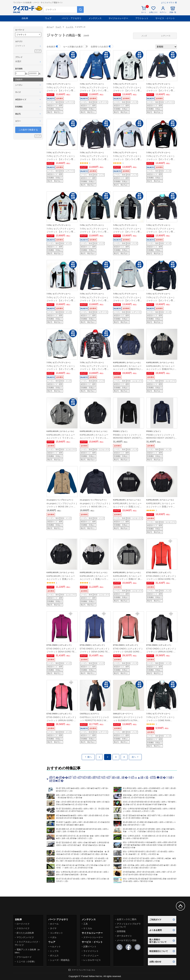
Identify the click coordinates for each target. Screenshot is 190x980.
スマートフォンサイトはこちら (83, 970)
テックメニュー (91, 956)
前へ (88, 757)
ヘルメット (55, 947)
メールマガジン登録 (127, 940)
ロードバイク (23, 924)
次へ (135, 757)
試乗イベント (90, 947)
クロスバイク (23, 928)
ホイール (54, 924)
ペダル (53, 937)
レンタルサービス (92, 960)
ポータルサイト (124, 936)
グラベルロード (24, 957)
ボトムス (54, 956)
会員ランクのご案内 (127, 919)
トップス (54, 951)
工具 (86, 924)
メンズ (144, 36)
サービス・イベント (165, 18)
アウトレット (142, 18)
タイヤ (53, 928)
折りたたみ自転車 (25, 933)
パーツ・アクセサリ (72, 18)
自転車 (25, 18)
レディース (166, 36)
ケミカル (88, 928)
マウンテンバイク (25, 937)
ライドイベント (91, 951)
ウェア (48, 18)
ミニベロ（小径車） (26, 962)
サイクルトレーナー (118, 18)
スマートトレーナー (93, 937)
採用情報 (121, 931)
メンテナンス (95, 18)
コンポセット (56, 933)
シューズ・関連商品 (60, 960)
